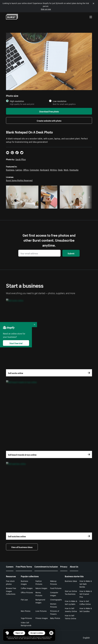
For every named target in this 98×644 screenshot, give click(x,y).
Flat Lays (24, 599)
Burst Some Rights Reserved (19, 180)
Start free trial (16, 343)
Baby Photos (55, 618)
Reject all (19, 633)
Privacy (64, 566)
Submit (71, 253)
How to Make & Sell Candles (86, 610)
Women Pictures (54, 605)
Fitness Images (42, 618)
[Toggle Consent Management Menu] (7, 633)
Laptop (19, 170)
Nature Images (41, 588)
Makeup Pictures (54, 582)
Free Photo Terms (24, 566)
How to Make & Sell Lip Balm (71, 602)
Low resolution (60, 101)
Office (26, 170)
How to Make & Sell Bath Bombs (86, 584)
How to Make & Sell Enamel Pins (86, 594)
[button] (7, 633)
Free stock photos (10, 582)
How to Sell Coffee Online (85, 602)
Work (66, 170)
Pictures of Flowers (55, 612)
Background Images (40, 601)
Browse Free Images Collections (11, 591)
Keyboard (44, 170)
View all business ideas (22, 547)
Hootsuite (74, 170)
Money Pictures (39, 594)
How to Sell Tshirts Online (71, 617)
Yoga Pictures (26, 618)
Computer (34, 170)
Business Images (24, 582)
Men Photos (26, 611)
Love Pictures (41, 611)
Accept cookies (37, 633)
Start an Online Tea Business (71, 592)
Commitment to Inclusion (46, 566)
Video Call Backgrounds (26, 624)
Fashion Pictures (39, 582)
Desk (60, 170)
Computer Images (54, 594)
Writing (53, 170)
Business (10, 170)
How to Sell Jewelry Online (71, 610)
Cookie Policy (46, 638)
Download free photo (49, 111)
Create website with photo (49, 120)
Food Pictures (56, 588)
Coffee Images (27, 588)
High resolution (17, 101)
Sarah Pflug (21, 159)
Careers (10, 566)
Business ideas (71, 581)
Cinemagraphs (56, 599)
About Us (74, 566)
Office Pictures (27, 592)
